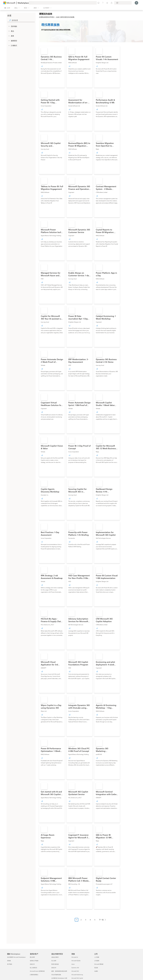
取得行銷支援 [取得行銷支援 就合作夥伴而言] (55, 964)
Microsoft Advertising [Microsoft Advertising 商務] (77, 975)
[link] (52, 67)
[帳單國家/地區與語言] (123, 3)
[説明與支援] (103, 3)
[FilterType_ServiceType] (9, 41)
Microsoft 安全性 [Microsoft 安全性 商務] (76, 961)
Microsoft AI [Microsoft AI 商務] (75, 957)
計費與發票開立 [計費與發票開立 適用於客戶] (34, 975)
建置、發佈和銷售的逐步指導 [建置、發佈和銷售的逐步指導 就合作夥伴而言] (59, 971)
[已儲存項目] (107, 3)
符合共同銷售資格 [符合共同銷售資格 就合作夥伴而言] (56, 975)
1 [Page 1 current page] (77, 920)
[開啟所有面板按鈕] (7, 8)
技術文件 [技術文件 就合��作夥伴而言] (54, 968)
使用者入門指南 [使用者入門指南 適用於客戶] (34, 961)
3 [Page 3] (86, 920)
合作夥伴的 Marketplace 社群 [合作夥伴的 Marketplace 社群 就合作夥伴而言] (59, 978)
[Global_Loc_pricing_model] (9, 45)
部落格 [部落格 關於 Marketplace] (9, 961)
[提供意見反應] (98, 3)
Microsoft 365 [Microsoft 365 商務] (75, 971)
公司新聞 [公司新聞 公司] (97, 961)
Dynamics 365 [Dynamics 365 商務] (75, 968)
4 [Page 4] (90, 920)
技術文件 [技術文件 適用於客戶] (32, 964)
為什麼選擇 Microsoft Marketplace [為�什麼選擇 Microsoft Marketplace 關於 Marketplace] (16, 957)
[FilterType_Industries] (9, 36)
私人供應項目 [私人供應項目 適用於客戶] (34, 968)
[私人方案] (112, 3)
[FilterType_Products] (9, 31)
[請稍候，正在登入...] (136, 3)
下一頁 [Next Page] (101, 920)
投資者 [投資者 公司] (96, 968)
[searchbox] (23, 20)
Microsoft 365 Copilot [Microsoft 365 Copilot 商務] (77, 978)
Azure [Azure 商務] (73, 964)
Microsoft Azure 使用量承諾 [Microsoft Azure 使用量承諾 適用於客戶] (37, 971)
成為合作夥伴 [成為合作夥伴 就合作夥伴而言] (55, 957)
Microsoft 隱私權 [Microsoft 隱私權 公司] (99, 964)
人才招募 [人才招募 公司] (97, 957)
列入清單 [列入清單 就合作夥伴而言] (54, 961)
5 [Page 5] (95, 920)
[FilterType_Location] (9, 26)
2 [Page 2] (81, 920)
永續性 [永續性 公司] (96, 971)
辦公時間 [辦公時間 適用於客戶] (32, 957)
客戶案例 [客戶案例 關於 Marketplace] (10, 964)
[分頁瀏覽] (91, 921)
